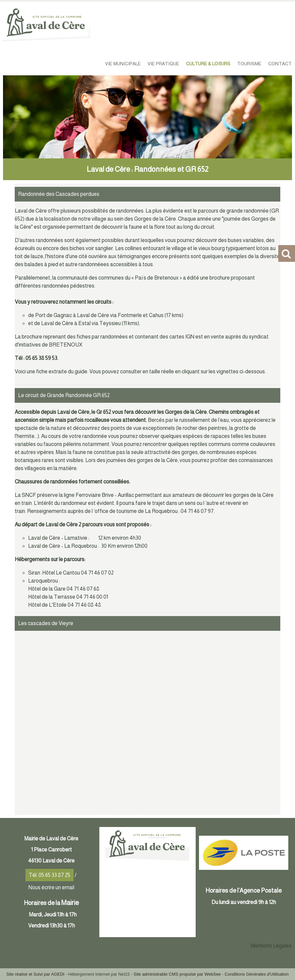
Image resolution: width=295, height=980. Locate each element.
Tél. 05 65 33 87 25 (50, 875)
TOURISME (249, 64)
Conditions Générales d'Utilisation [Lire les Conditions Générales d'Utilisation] (257, 974)
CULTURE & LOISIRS (208, 64)
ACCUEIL (90, 64)
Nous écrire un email (51, 887)
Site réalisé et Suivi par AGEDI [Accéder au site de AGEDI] (35, 974)
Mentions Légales (271, 946)
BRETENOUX (66, 345)
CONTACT (280, 64)
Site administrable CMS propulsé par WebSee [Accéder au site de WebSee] (177, 974)
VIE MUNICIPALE (123, 64)
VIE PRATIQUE (163, 64)
